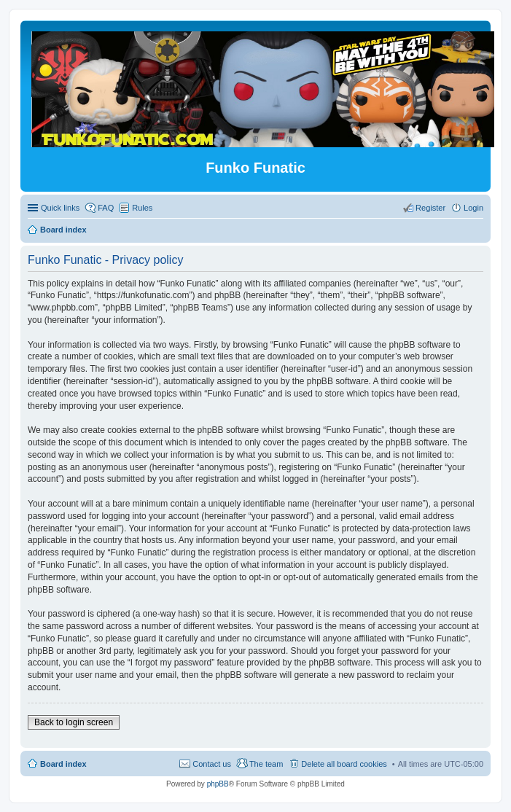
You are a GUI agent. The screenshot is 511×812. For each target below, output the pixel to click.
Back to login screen (74, 722)
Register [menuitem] (430, 208)
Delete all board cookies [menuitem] (344, 764)
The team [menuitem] (266, 764)
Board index (63, 764)
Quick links (60, 208)
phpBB (218, 784)
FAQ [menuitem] (106, 208)
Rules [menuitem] (142, 208)
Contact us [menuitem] (212, 764)
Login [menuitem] (473, 208)
